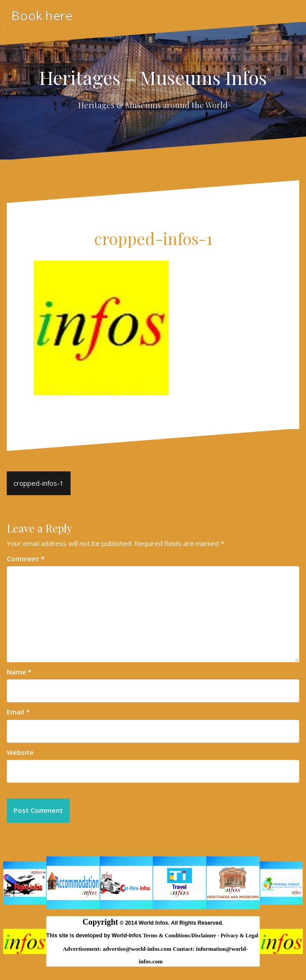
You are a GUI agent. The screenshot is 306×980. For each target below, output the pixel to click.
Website (20, 752)
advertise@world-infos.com (138, 949)
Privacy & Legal (240, 936)
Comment (26, 559)
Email (18, 712)
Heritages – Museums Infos (153, 77)
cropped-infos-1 (39, 483)
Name (19, 672)
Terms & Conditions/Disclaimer (180, 936)
